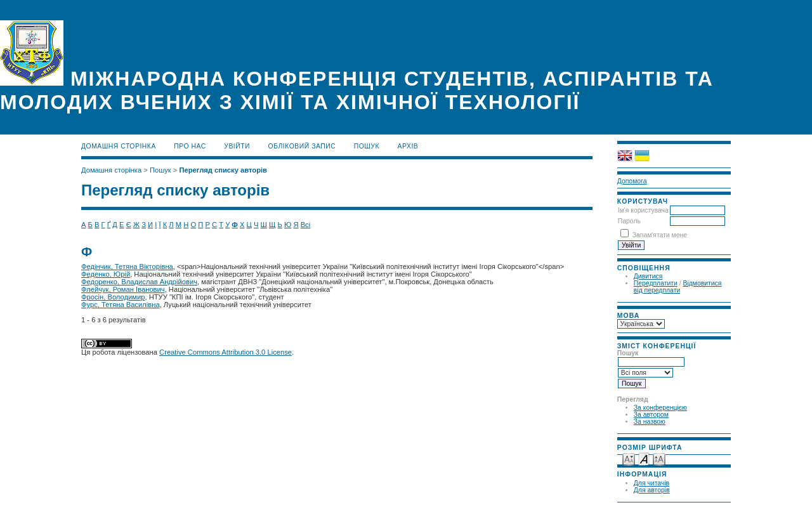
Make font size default (644, 458)
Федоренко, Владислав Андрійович (139, 282)
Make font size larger (659, 458)
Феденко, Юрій (106, 274)
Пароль (629, 221)
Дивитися (648, 276)
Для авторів (652, 490)
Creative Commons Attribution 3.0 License (226, 352)
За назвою (650, 422)
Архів (408, 146)
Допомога (632, 181)
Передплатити (656, 283)
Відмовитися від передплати (678, 287)
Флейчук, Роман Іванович (123, 289)
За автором (651, 415)
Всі (306, 225)
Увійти (237, 146)
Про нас (190, 146)
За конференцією (660, 408)
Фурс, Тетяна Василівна (121, 305)
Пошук (367, 146)
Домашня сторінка (119, 146)
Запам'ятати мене (660, 235)
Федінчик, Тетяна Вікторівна (127, 266)
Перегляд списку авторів (223, 170)
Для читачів (652, 483)
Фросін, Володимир (113, 297)
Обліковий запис (302, 146)
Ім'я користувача (643, 210)
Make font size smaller (629, 458)
